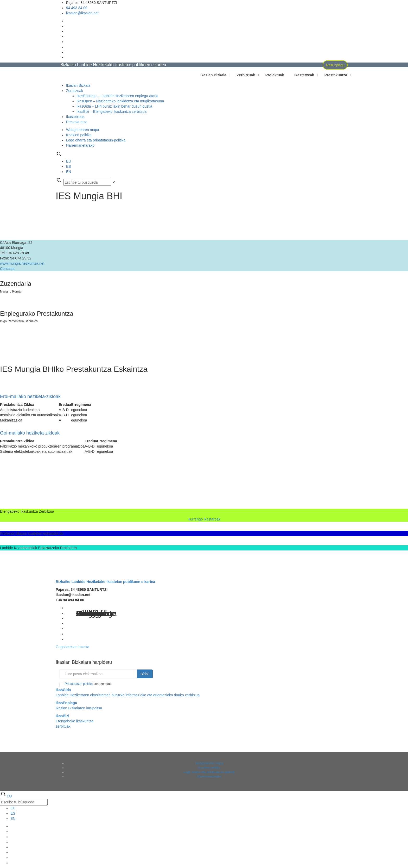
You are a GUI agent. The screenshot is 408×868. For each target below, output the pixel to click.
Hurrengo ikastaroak (204, 519)
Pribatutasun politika (79, 684)
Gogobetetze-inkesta (72, 647)
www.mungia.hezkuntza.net (22, 263)
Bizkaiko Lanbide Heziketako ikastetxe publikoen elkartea (105, 582)
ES (69, 166)
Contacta (7, 269)
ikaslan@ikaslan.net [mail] (82, 13)
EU (69, 161)
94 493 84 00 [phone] (77, 8)
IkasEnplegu (335, 65)
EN (69, 172)
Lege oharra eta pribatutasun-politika (96, 140)
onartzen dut (85, 684)
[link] (114, 182)
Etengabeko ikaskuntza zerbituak (75, 721)
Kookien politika (79, 135)
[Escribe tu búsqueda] (87, 182)
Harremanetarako (80, 145)
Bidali (145, 674)
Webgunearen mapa (83, 130)
